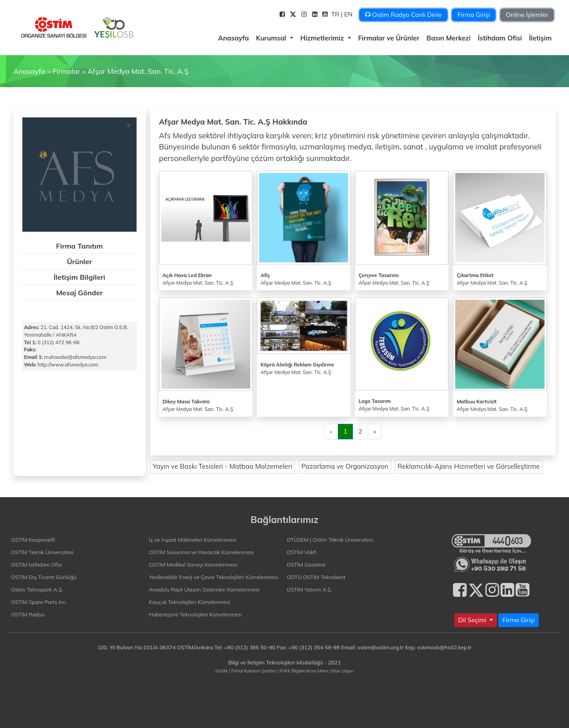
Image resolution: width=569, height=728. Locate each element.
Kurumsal (272, 38)
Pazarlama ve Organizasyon (345, 466)
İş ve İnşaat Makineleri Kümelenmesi (192, 540)
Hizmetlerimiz (323, 38)
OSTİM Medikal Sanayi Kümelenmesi (193, 565)
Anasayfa (233, 38)
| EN (348, 14)
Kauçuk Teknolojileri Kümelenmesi (190, 602)
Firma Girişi (474, 15)
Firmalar (66, 71)
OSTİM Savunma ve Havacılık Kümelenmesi (201, 552)
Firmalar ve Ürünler (389, 38)
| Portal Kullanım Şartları (253, 671)
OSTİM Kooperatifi (33, 540)
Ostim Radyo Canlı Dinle (403, 15)
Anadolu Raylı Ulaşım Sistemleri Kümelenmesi (204, 589)
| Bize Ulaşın (342, 671)
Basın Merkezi (448, 38)
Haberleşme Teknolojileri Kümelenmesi (195, 614)
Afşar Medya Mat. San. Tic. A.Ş (138, 71)
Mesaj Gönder (79, 293)
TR (336, 14)
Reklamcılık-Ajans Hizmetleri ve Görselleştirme (469, 466)
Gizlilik (222, 671)
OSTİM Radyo (28, 614)
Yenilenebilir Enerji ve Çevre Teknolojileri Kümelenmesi (214, 577)
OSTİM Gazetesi (306, 565)
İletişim (540, 38)
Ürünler (79, 261)
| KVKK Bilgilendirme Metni (303, 671)
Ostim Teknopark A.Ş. (37, 589)
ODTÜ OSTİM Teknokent (316, 577)
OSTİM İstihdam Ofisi (37, 565)
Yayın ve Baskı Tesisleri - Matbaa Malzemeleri (223, 466)
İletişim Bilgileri (80, 277)
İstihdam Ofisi (500, 38)
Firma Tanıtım (79, 246)
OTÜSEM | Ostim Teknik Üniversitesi (330, 540)
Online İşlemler (527, 15)
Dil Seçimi (473, 620)
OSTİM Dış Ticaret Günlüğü (44, 577)
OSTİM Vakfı (302, 552)
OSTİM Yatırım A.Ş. (309, 589)
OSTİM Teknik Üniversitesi (42, 552)
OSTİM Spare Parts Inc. (39, 602)
